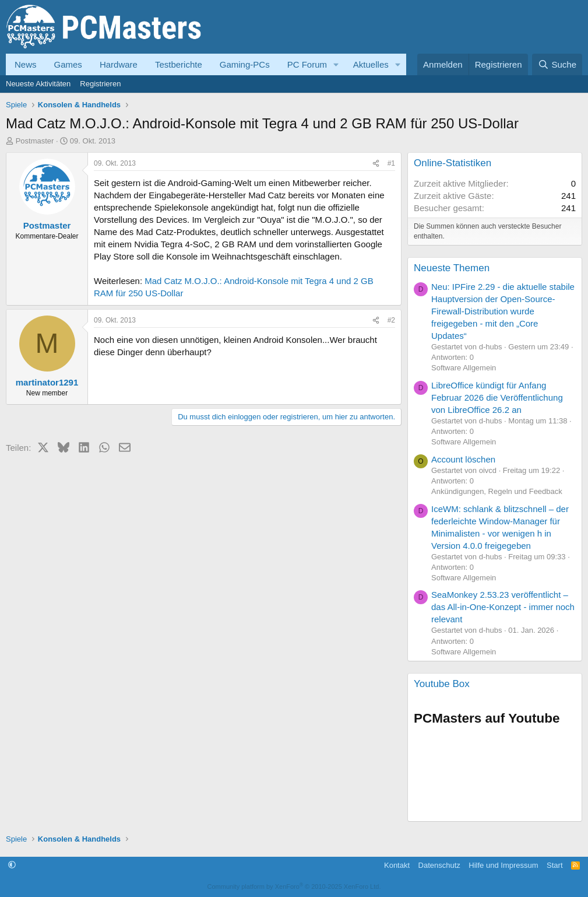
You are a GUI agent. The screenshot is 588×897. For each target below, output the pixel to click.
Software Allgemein (464, 368)
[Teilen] (376, 164)
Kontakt (397, 865)
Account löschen (463, 459)
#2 (391, 320)
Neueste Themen (452, 268)
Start (554, 865)
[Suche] (557, 64)
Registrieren (100, 84)
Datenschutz (439, 865)
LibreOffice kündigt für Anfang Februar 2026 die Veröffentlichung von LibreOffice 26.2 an (497, 397)
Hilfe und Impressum (503, 865)
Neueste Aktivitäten (38, 84)
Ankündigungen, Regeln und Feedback (497, 491)
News (26, 64)
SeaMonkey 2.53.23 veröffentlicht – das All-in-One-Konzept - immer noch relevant (503, 607)
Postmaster (35, 141)
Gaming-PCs (245, 64)
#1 (391, 163)
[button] (336, 64)
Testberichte (179, 64)
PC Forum (307, 64)
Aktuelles (371, 64)
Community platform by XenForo (294, 887)
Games (68, 64)
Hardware (119, 64)
